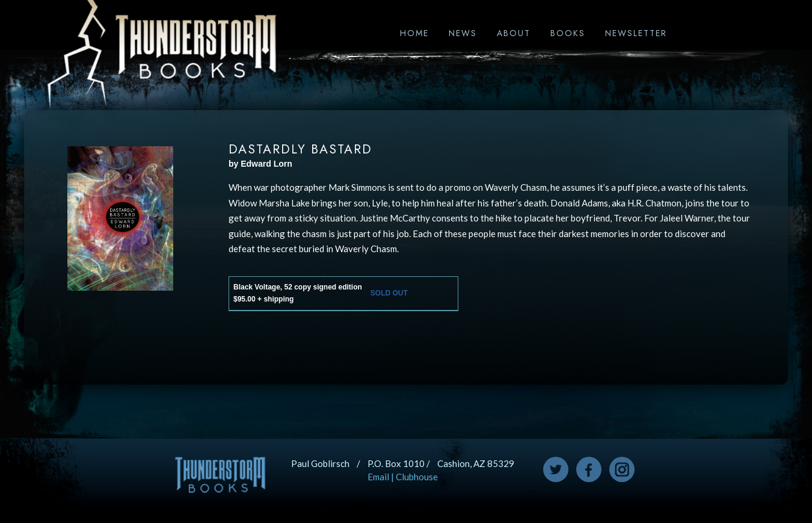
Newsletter (636, 33)
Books (568, 33)
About (514, 33)
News (463, 33)
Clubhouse (417, 477)
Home (414, 33)
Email (378, 477)
